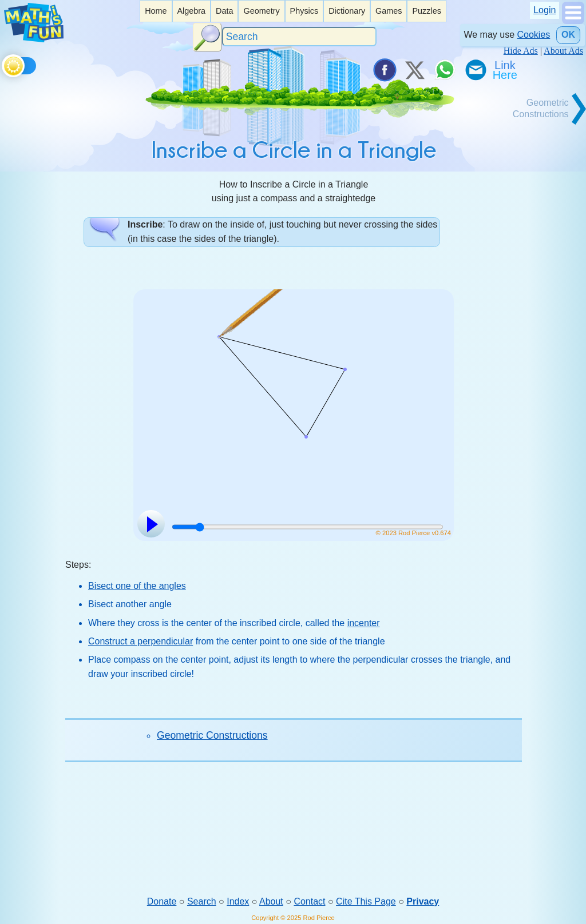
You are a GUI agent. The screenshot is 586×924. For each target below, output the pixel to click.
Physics (304, 11)
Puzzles (426, 11)
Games (389, 11)
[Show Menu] (573, 21)
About (271, 901)
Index (238, 901)
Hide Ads (521, 51)
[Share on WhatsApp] (445, 70)
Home (156, 11)
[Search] (299, 37)
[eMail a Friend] (475, 70)
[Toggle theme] (4, 64)
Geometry (261, 11)
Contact (309, 901)
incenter (364, 623)
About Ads (563, 51)
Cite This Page (366, 901)
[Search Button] (207, 37)
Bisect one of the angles (137, 586)
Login (545, 10)
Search (202, 901)
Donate (162, 901)
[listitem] (156, 11)
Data (224, 11)
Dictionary (347, 11)
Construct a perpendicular (140, 641)
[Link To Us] (506, 70)
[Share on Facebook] (384, 70)
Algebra (191, 11)
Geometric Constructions (212, 735)
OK (568, 35)
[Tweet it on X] (414, 70)
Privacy (423, 901)
